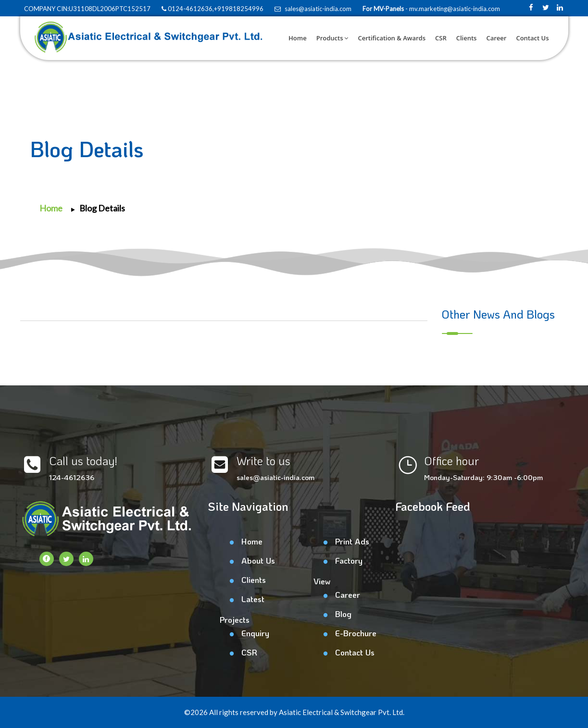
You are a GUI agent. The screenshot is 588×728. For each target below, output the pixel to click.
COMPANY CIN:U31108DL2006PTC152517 (87, 9)
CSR (441, 38)
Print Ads (352, 541)
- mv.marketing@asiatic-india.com (452, 9)
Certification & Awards (392, 38)
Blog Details (102, 208)
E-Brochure (356, 633)
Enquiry (255, 633)
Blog (343, 614)
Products (332, 38)
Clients (467, 38)
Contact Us (532, 38)
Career (496, 38)
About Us (258, 560)
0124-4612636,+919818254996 (213, 9)
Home (298, 38)
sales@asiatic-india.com (313, 9)
